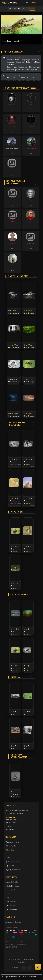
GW (10, 9)
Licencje (8, 894)
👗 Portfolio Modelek (13, 862)
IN (19, 9)
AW (23, 9)
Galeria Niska (10, 850)
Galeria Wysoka (11, 846)
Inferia (15, 677)
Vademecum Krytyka (12, 842)
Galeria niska (19, 595)
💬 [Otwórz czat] (38, 967)
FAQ (7, 898)
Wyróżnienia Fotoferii (17, 424)
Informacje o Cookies (12, 890)
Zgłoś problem (10, 906)
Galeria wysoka (18, 276)
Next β (32, 9)
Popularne (17, 512)
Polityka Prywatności (12, 886)
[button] (18, 41)
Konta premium (11, 902)
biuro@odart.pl (10, 829)
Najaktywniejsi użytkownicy (16, 182)
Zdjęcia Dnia (10, 866)
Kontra (8, 858)
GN (15, 9)
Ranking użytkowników (21, 88)
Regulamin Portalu (12, 882)
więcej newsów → (37, 52)
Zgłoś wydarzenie (11, 910)
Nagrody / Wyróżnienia (13, 870)
